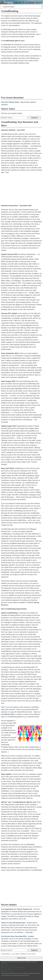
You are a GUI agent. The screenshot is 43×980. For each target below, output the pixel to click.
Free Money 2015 (29, 518)
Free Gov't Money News (10, 102)
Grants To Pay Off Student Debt (13, 923)
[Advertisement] (22, 80)
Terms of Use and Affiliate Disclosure (13, 968)
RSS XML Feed (6, 966)
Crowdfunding (10, 11)
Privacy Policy (6, 970)
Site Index (5, 964)
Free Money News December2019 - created (17, 936)
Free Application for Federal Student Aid (16, 909)
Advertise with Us (7, 971)
